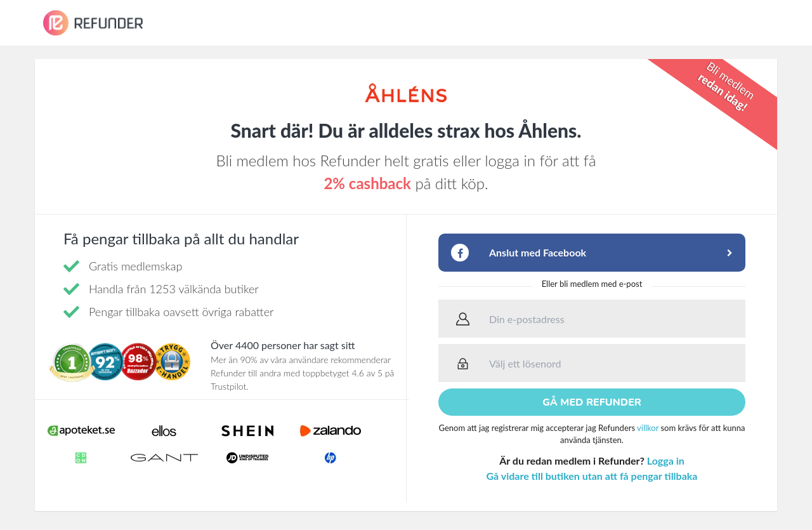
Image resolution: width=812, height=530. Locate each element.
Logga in (666, 460)
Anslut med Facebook (538, 252)
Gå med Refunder (592, 402)
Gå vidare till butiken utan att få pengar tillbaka (592, 476)
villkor (648, 428)
